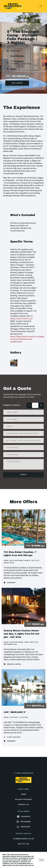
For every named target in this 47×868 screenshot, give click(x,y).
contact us (23, 804)
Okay (41, 860)
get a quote (17, 83)
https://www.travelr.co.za (21, 319)
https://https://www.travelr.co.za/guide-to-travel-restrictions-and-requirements (27, 339)
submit (24, 475)
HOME (23, 794)
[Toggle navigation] (41, 6)
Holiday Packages (23, 799)
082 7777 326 (23, 844)
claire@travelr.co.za (24, 839)
